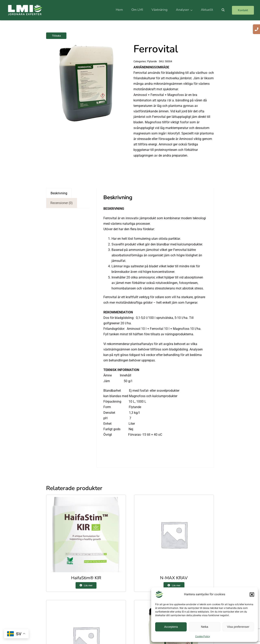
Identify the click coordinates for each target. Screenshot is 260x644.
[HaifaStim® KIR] (86, 500)
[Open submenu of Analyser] (192, 10)
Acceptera (171, 627)
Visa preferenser (238, 627)
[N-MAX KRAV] (174, 500)
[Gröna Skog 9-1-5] (86, 605)
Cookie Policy (203, 636)
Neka (204, 627)
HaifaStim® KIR (86, 578)
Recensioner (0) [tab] (62, 203)
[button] (252, 595)
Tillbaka (56, 36)
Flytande (152, 61)
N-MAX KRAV (174, 578)
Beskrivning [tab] (59, 193)
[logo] (25, 6)
